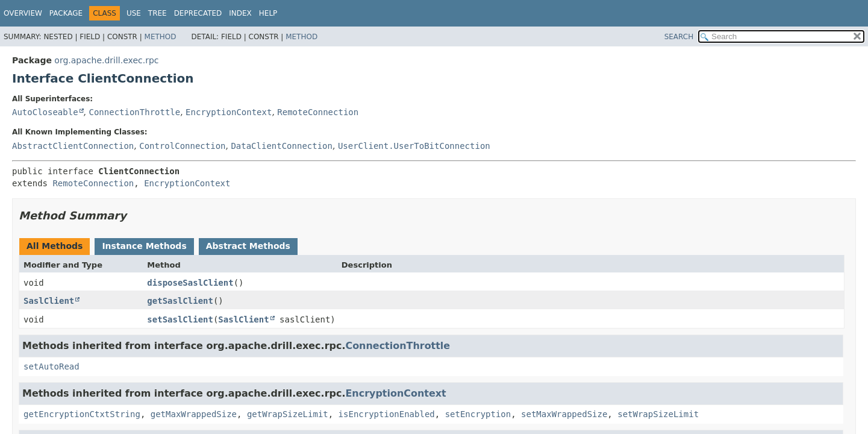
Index (240, 13)
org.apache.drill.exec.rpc (106, 60)
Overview (23, 13)
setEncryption (478, 414)
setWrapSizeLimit (658, 414)
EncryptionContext (229, 112)
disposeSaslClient (190, 283)
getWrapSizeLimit (288, 414)
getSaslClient (180, 301)
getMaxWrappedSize (194, 414)
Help (268, 13)
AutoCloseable (45, 112)
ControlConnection (182, 146)
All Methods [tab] (55, 246)
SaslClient (49, 301)
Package (66, 13)
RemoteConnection (318, 112)
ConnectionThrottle (134, 112)
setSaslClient (180, 319)
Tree (158, 13)
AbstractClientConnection (73, 146)
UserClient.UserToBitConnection (414, 146)
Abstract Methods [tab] (248, 246)
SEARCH (679, 37)
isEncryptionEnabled (387, 414)
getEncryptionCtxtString (82, 414)
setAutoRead (52, 366)
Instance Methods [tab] (144, 246)
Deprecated (198, 13)
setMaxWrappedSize (564, 414)
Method (161, 37)
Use (134, 13)
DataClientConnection (282, 146)
